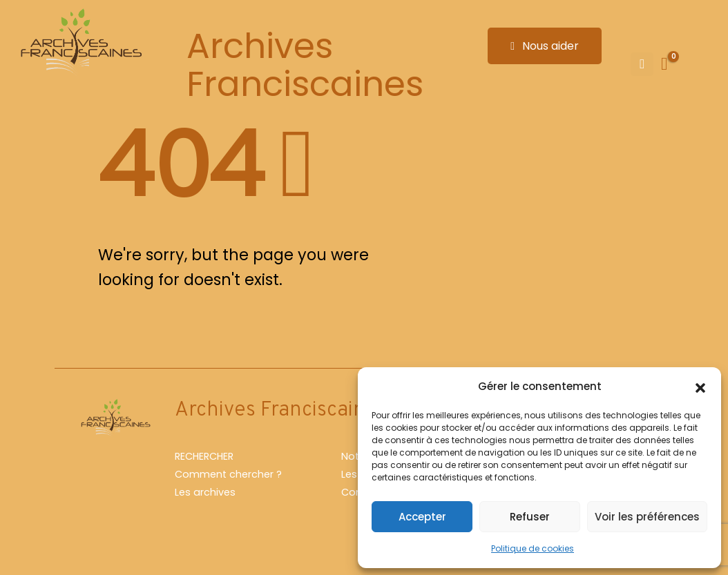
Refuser (530, 517)
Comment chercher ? (228, 474)
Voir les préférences (647, 517)
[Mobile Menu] (642, 64)
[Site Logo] (79, 43)
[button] (700, 387)
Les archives (205, 492)
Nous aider (545, 46)
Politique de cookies (533, 548)
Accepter (422, 517)
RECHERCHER (204, 456)
